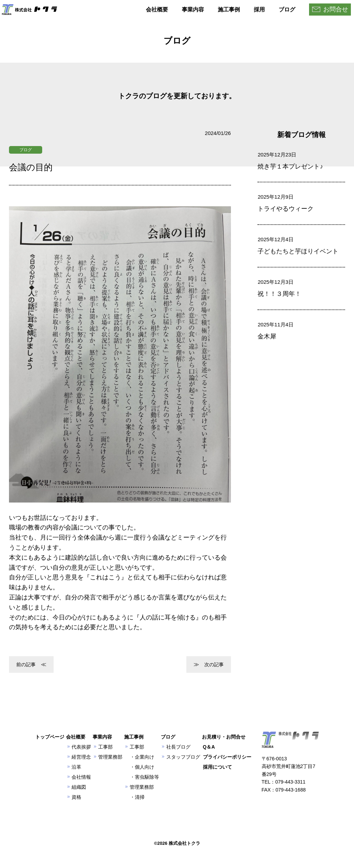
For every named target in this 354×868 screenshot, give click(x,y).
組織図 (79, 787)
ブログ (287, 10)
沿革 (76, 767)
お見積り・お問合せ (224, 737)
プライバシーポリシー (227, 757)
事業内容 (193, 10)
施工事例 (229, 10)
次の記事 (214, 664)
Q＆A (209, 747)
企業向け (145, 757)
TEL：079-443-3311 (284, 782)
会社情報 (81, 777)
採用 (259, 10)
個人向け (145, 767)
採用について (217, 767)
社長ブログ (178, 747)
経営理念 (81, 757)
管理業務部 (110, 757)
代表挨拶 (81, 747)
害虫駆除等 (147, 777)
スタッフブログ (183, 757)
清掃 (140, 797)
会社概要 (157, 10)
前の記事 (26, 664)
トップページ (50, 737)
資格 (76, 797)
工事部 (105, 747)
